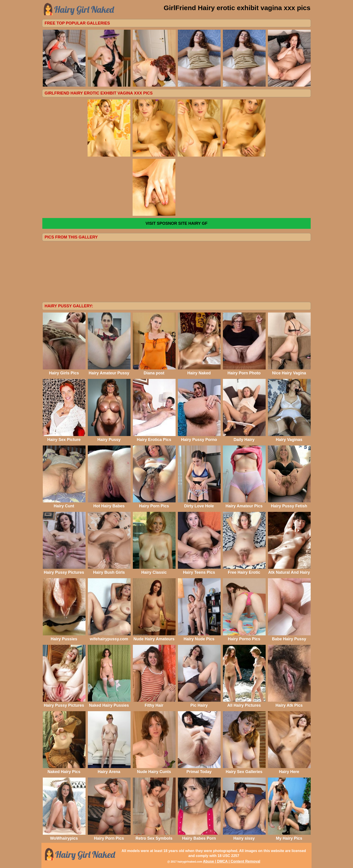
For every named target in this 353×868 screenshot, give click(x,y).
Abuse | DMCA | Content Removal (232, 861)
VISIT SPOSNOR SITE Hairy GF (176, 223)
